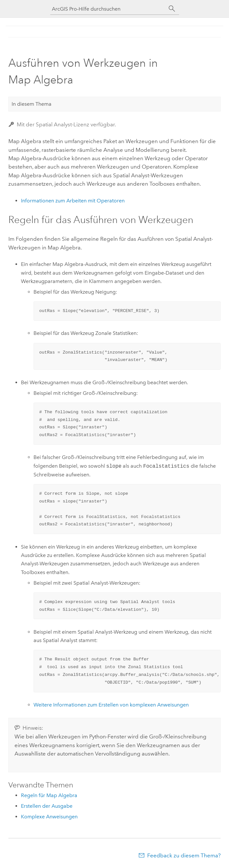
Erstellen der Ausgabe (47, 806)
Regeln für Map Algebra (49, 795)
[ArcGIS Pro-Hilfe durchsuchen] (108, 9)
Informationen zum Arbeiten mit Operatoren (73, 201)
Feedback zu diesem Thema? (184, 855)
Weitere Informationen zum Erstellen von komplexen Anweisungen (111, 705)
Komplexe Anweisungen (49, 817)
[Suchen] (172, 9)
